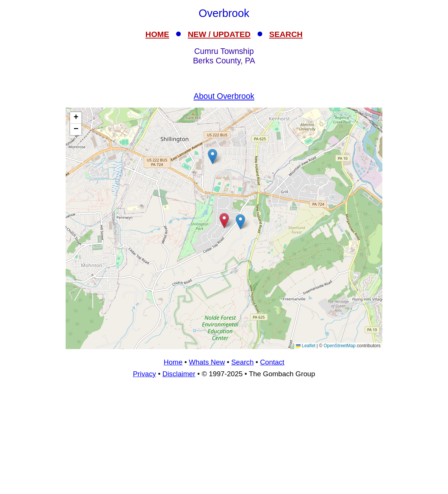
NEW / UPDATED (219, 34)
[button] (240, 222)
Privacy (144, 374)
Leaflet (306, 346)
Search (242, 362)
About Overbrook (224, 96)
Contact (272, 362)
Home (173, 362)
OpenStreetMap (340, 346)
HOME (157, 34)
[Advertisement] (224, 439)
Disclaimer (179, 374)
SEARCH (286, 34)
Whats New (207, 362)
